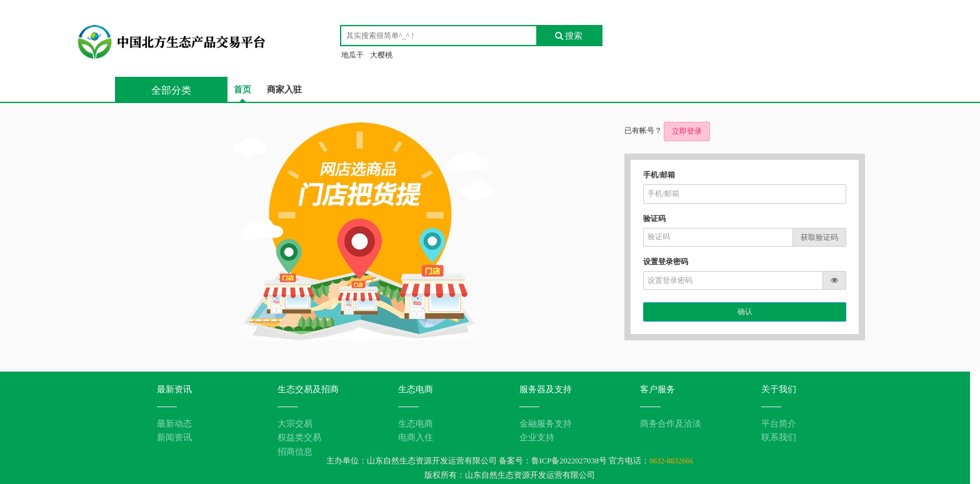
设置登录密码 (666, 262)
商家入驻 (284, 90)
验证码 (654, 219)
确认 (745, 312)
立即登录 (687, 131)
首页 (242, 90)
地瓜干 (352, 55)
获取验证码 (819, 237)
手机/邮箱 (659, 175)
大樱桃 (381, 55)
